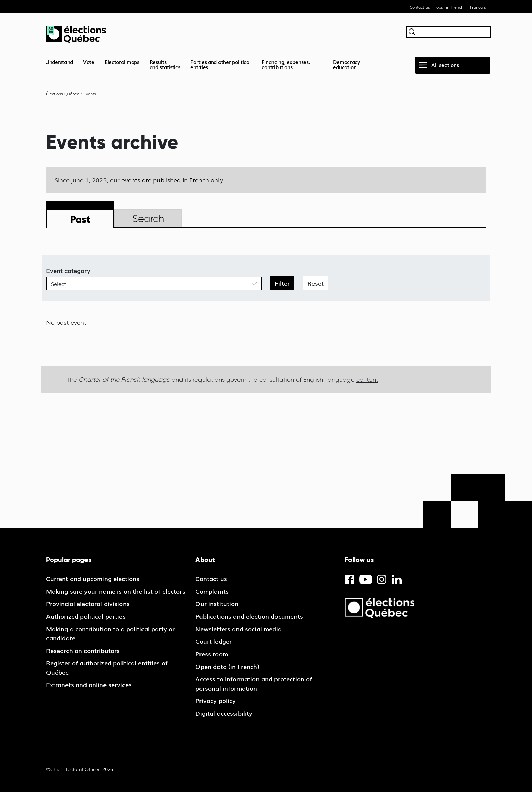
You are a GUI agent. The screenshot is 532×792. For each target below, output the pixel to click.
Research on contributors (83, 650)
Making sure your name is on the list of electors (116, 591)
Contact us (420, 7)
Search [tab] (148, 219)
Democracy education (346, 64)
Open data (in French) (227, 666)
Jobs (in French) (450, 7)
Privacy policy (216, 700)
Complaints (212, 591)
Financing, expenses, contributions (286, 64)
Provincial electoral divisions (88, 603)
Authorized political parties (86, 616)
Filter (282, 283)
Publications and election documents (249, 616)
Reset (316, 283)
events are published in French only (172, 180)
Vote (89, 62)
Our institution (217, 603)
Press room (212, 654)
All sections (445, 65)
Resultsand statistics (165, 64)
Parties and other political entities (220, 64)
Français (478, 7)
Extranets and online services (89, 684)
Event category (68, 270)
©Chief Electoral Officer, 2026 (80, 769)
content (367, 379)
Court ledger (214, 641)
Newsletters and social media (239, 629)
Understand (59, 62)
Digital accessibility (224, 713)
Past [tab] (80, 219)
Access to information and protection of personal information (254, 683)
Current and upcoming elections (93, 578)
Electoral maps (122, 62)
